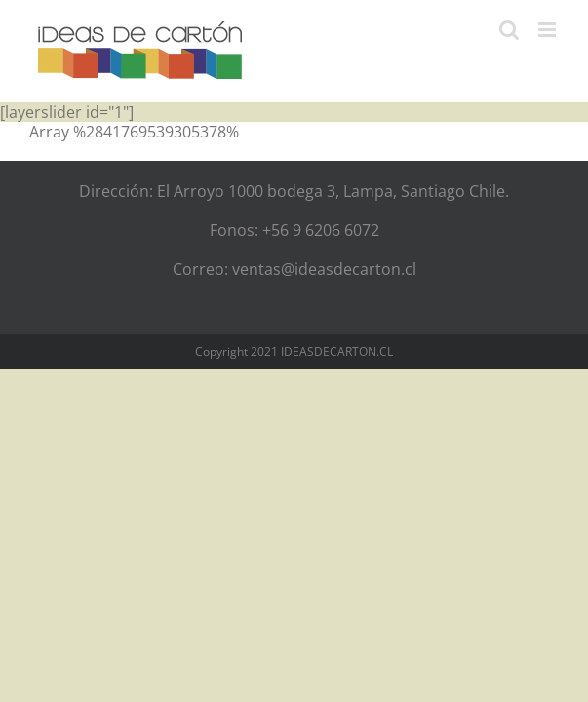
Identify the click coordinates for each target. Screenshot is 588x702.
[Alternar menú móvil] (549, 30)
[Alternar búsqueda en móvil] (509, 30)
